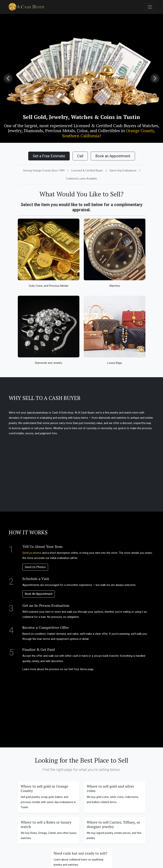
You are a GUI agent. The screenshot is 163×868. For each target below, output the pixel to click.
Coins (82, 131)
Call (80, 156)
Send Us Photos (35, 567)
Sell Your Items (78, 669)
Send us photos (32, 553)
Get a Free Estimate (49, 156)
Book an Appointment (113, 156)
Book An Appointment (39, 594)
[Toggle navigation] (150, 7)
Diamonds (33, 131)
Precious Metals (60, 131)
